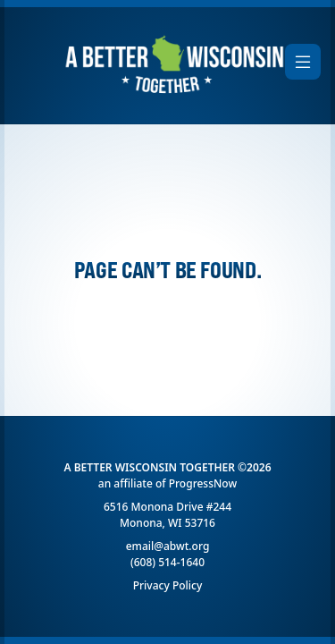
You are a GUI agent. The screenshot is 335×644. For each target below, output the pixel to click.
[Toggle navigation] (303, 62)
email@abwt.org (168, 546)
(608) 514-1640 (167, 562)
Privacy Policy (168, 585)
